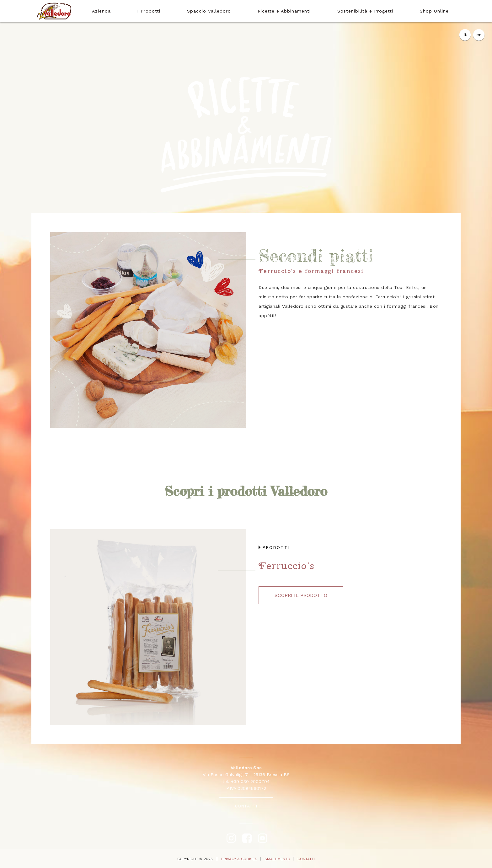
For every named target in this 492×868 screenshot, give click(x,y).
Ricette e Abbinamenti (284, 11)
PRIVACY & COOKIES (239, 859)
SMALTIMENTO (277, 859)
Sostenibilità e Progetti (365, 11)
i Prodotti (149, 11)
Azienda (101, 11)
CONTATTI (246, 806)
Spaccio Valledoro (209, 11)
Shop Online (434, 11)
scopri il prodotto (301, 595)
